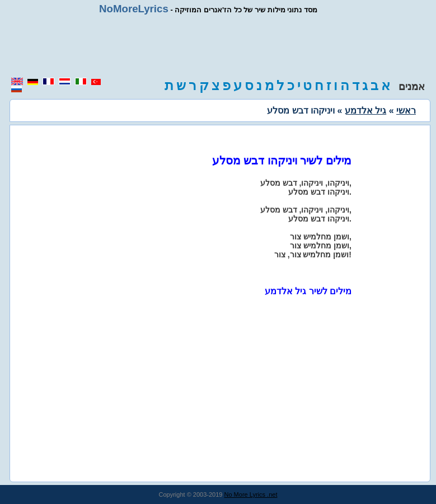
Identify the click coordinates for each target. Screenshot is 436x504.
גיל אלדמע (365, 110)
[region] (218, 46)
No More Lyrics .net (251, 494)
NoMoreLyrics (134, 9)
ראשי (406, 110)
